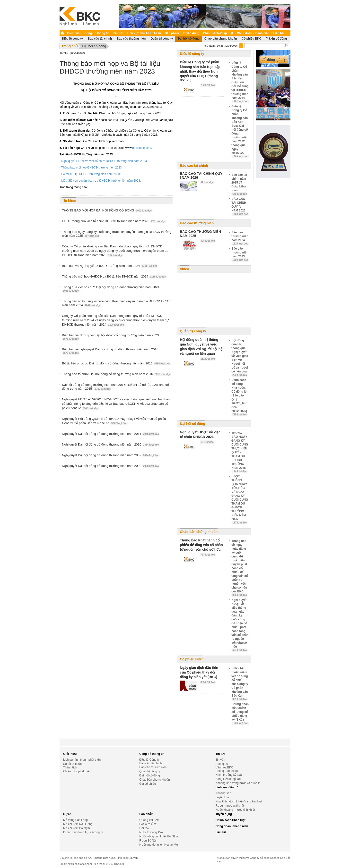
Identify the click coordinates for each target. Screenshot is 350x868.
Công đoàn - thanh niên (253, 33)
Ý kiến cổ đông (276, 39)
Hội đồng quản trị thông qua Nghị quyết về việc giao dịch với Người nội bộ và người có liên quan (201, 347)
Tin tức (118, 33)
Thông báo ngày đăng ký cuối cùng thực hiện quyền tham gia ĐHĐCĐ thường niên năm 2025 (117, 234)
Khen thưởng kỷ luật (229, 775)
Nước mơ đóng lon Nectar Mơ (158, 845)
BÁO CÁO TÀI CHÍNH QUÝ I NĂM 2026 (201, 176)
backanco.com (142, 148)
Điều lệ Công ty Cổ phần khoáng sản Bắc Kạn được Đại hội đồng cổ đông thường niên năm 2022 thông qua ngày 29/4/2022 (240, 131)
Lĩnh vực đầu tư (138, 33)
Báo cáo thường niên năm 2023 (240, 254)
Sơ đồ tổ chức (72, 764)
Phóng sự (222, 764)
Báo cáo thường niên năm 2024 (240, 238)
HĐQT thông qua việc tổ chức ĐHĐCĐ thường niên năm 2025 (114, 221)
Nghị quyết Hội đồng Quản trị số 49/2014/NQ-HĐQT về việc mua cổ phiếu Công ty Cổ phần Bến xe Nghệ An (114, 421)
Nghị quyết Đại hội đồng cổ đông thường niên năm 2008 (111, 466)
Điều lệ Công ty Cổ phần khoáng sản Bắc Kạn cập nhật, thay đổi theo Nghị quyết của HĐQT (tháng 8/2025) (200, 71)
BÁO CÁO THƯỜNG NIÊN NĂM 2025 (200, 234)
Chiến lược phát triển (77, 771)
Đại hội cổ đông (189, 39)
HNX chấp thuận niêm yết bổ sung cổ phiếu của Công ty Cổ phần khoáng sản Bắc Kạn (240, 684)
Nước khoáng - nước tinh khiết (235, 810)
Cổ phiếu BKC (251, 39)
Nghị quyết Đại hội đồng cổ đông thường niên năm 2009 (111, 455)
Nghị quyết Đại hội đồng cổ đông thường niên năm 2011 (111, 434)
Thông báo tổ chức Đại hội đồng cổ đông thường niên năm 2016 (117, 374)
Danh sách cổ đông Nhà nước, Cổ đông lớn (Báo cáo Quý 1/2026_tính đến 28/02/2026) (240, 397)
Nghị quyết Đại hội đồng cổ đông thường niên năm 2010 (111, 445)
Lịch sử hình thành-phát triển (82, 760)
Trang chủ (70, 46)
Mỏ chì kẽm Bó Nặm (77, 828)
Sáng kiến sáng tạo (228, 779)
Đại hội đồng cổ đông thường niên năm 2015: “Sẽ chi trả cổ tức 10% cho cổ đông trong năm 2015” (115, 387)
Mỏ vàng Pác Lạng (75, 820)
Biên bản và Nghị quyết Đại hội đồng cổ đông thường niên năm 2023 (110, 337)
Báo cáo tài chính (100, 39)
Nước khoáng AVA (151, 832)
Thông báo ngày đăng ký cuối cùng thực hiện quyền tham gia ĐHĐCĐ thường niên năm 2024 (117, 303)
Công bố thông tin (97, 33)
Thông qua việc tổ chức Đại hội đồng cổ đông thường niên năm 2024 (111, 289)
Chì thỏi (144, 828)
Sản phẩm (172, 33)
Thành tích (70, 767)
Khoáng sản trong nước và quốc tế (238, 783)
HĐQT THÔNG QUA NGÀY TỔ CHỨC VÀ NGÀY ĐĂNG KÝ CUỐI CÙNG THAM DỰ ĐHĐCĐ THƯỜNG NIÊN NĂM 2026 (240, 499)
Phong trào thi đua (227, 771)
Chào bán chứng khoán (221, 39)
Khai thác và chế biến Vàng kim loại (239, 801)
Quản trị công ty (162, 39)
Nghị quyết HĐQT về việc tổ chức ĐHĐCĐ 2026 (200, 434)
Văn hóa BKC (224, 767)
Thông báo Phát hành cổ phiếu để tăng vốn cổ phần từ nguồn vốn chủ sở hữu (201, 545)
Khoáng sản (223, 793)
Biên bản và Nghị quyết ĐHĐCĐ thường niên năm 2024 (110, 266)
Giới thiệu (74, 33)
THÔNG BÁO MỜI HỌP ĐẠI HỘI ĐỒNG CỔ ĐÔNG (107, 211)
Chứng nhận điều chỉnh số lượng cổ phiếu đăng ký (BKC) (240, 714)
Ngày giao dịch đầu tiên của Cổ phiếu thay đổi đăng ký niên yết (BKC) (199, 672)
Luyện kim (222, 797)
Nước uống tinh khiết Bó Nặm (159, 836)
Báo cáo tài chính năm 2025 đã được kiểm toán (240, 184)
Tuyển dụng (191, 33)
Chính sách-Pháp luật (218, 33)
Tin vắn (220, 760)
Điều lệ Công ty (149, 760)
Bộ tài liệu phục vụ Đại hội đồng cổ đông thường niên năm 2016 (117, 363)
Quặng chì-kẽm (149, 820)
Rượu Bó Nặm (149, 841)
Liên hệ (279, 33)
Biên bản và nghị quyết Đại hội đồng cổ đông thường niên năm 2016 (110, 351)
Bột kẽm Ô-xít (148, 824)
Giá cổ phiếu (148, 784)
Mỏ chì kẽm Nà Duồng (78, 824)
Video (184, 269)
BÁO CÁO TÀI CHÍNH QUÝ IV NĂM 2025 (240, 206)
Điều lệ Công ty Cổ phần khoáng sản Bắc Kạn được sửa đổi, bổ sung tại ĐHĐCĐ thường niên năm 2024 (240, 82)
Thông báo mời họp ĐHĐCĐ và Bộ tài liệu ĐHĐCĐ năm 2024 (114, 277)
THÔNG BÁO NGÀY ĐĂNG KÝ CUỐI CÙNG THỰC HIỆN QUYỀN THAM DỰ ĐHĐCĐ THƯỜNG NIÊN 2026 (240, 452)
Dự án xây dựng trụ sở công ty (83, 832)
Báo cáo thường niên (131, 39)
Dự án (157, 33)
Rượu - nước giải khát (230, 806)
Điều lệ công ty (72, 39)
